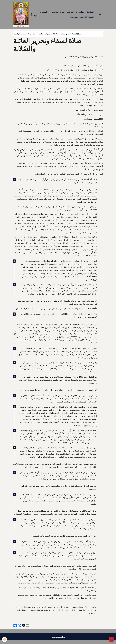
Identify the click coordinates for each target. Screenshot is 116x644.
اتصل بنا (91, 14)
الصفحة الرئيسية (87, 19)
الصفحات (44, 14)
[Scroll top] (111, 639)
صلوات (33, 37)
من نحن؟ (74, 19)
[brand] (23, 16)
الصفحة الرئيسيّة (20, 37)
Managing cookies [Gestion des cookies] (58, 640)
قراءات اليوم (72, 14)
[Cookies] (5, 639)
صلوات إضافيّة (44, 37)
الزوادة (82, 14)
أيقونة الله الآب (58, 14)
